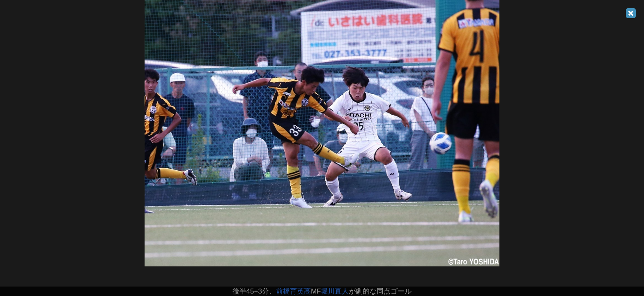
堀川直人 (335, 291)
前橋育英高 (293, 291)
